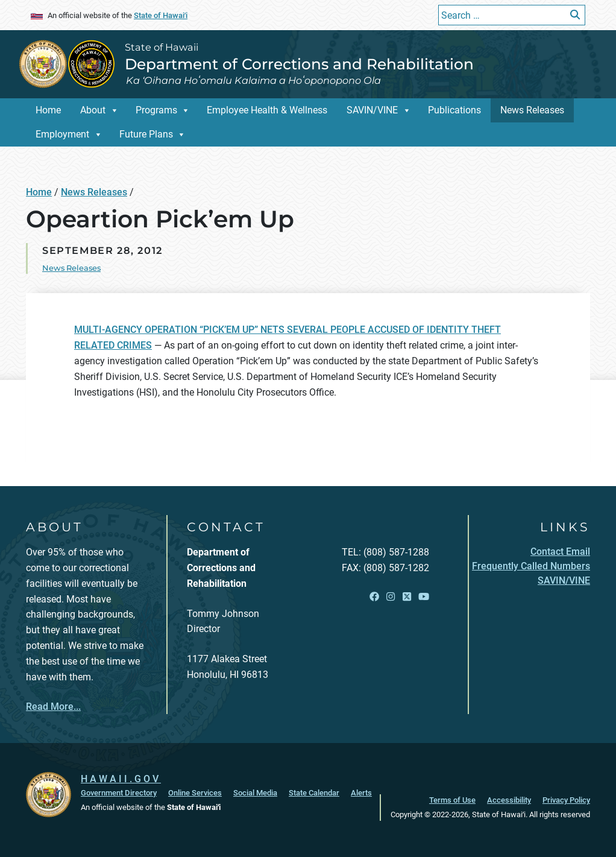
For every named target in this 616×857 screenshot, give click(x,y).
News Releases (532, 110)
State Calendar (314, 793)
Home (48, 110)
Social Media (255, 793)
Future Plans (146, 134)
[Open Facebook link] (374, 597)
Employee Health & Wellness (267, 110)
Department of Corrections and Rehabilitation (299, 64)
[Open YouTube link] (424, 597)
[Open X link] (407, 597)
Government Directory (119, 793)
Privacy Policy (566, 800)
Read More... (53, 707)
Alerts (361, 793)
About (93, 110)
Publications (454, 110)
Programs (156, 110)
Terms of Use (452, 800)
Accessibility (509, 800)
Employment (62, 134)
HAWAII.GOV (121, 779)
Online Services (195, 793)
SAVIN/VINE (372, 110)
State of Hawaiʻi (161, 15)
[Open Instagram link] (391, 597)
